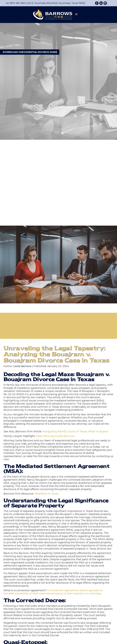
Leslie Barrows (22, 366)
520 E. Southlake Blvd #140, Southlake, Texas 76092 (55, 3)
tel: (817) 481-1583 (16, 3)
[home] (51, 14)
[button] (76, 15)
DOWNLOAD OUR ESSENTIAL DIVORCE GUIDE (30, 52)
